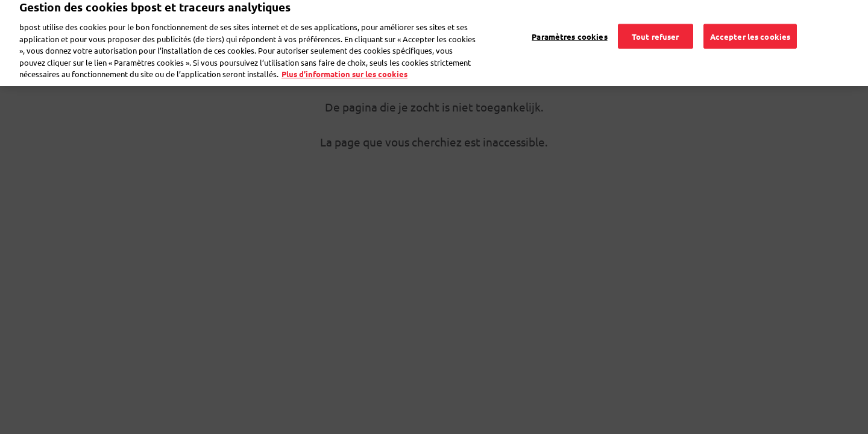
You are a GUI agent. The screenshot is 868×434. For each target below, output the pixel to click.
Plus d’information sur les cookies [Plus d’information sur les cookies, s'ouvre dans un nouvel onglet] (344, 68)
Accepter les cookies (750, 30)
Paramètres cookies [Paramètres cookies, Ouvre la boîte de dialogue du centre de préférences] (569, 30)
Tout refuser (656, 30)
